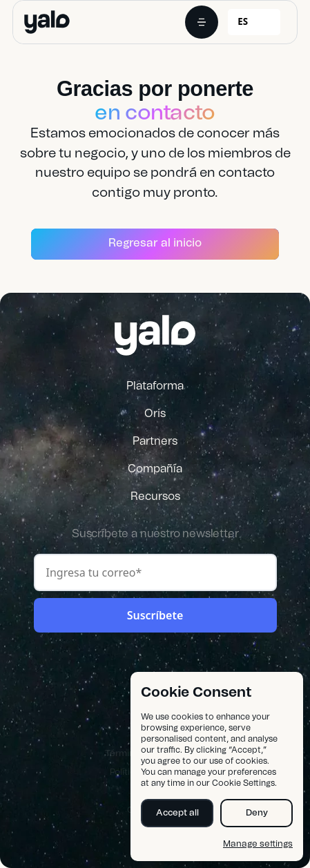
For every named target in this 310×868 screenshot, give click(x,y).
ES (243, 21)
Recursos (155, 496)
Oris (155, 414)
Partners (155, 441)
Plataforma (155, 386)
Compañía (155, 469)
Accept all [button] (177, 813)
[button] (202, 22)
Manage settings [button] (258, 844)
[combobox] (254, 22)
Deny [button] (257, 813)
